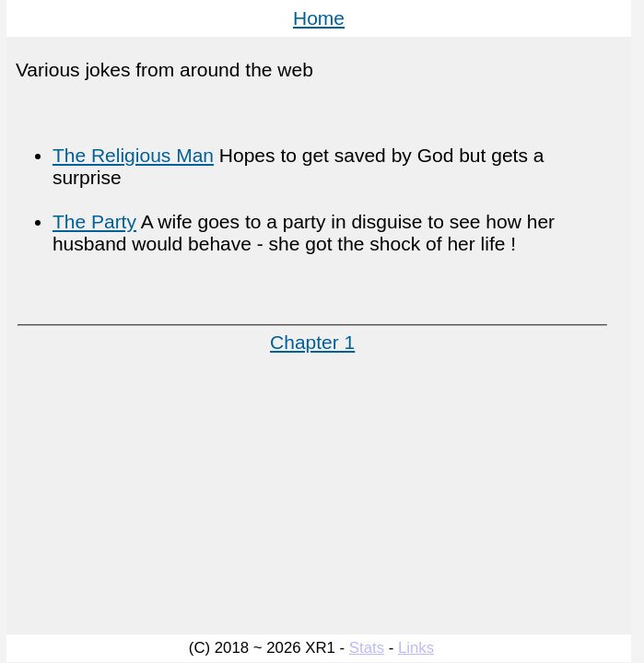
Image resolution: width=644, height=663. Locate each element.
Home (319, 18)
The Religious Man (133, 155)
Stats (367, 648)
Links (416, 648)
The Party (94, 221)
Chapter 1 (312, 342)
